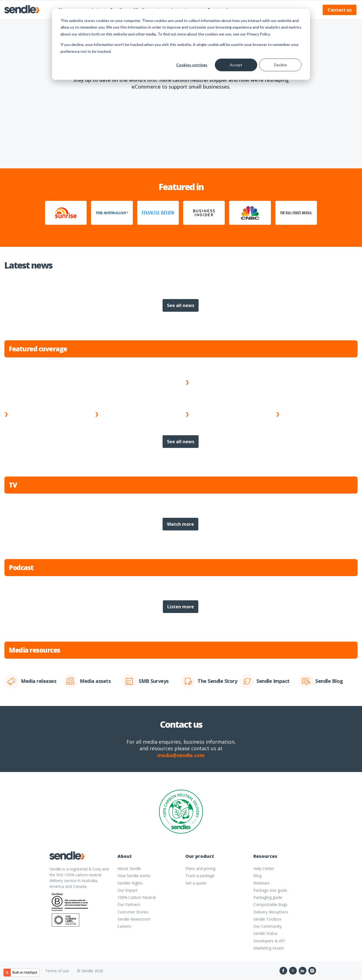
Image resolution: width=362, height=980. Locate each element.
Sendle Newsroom (134, 919)
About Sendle (129, 868)
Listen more (181, 607)
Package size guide (270, 890)
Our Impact (127, 890)
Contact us (340, 10)
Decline (280, 65)
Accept (236, 65)
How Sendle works (134, 876)
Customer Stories (133, 912)
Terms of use (57, 971)
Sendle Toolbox (267, 919)
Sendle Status (265, 933)
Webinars (262, 883)
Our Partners (129, 904)
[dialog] (181, 44)
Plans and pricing (200, 868)
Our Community (268, 926)
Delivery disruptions (271, 912)
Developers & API (269, 941)
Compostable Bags (270, 904)
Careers (124, 926)
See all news (181, 305)
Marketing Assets (269, 948)
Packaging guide (268, 897)
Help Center (264, 868)
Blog (257, 876)
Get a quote (196, 883)
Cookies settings (192, 65)
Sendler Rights (130, 883)
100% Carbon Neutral (137, 897)
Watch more (180, 524)
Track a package (200, 876)
